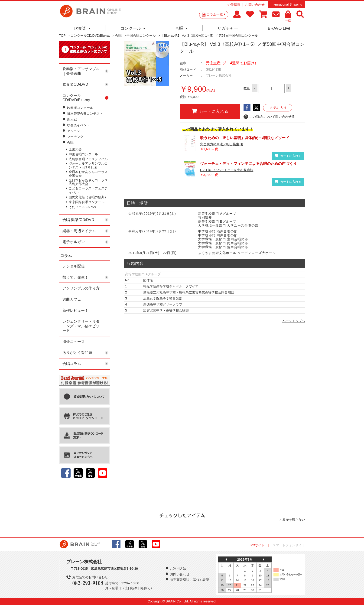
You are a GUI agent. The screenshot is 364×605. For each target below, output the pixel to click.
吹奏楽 (82, 28)
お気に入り (278, 108)
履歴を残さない (294, 520)
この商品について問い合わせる (269, 117)
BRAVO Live (279, 28)
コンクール (133, 28)
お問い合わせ (255, 5)
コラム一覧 (216, 14)
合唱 (181, 28)
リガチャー (228, 28)
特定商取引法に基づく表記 (189, 580)
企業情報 (234, 5)
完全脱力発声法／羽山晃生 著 (222, 144)
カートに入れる (210, 111)
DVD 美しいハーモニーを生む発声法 (227, 170)
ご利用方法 (178, 569)
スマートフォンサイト (289, 545)
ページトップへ (294, 321)
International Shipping (286, 4)
